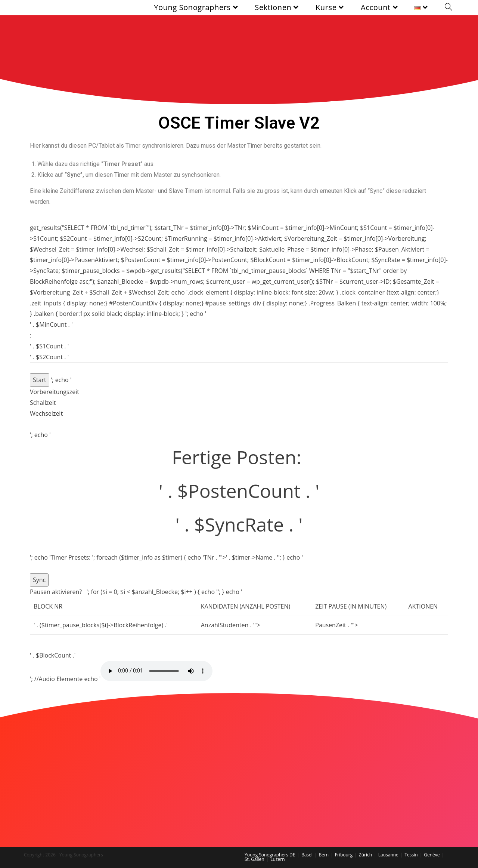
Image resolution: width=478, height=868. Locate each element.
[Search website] (448, 7)
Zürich (365, 855)
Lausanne (388, 855)
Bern (324, 855)
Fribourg (344, 855)
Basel (307, 855)
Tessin (411, 855)
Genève (432, 855)
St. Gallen (254, 859)
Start (40, 380)
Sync (39, 580)
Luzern (277, 859)
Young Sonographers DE (270, 855)
